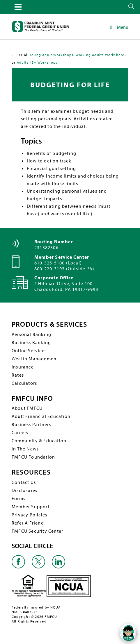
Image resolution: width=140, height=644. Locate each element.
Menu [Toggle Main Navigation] (118, 27)
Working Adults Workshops (100, 55)
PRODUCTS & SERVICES (49, 324)
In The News (25, 449)
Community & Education (39, 441)
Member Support (31, 507)
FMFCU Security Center (37, 531)
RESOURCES (31, 472)
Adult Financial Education (41, 416)
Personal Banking (31, 334)
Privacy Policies (29, 515)
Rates (18, 375)
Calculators (24, 383)
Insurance (23, 367)
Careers (20, 432)
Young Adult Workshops (52, 55)
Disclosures (24, 490)
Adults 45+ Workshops (37, 62)
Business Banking (31, 342)
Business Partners (31, 424)
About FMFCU (27, 408)
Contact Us (24, 482)
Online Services (29, 350)
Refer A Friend (28, 523)
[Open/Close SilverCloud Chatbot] (128, 632)
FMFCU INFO (32, 398)
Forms (18, 498)
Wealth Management (35, 359)
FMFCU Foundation (33, 457)
